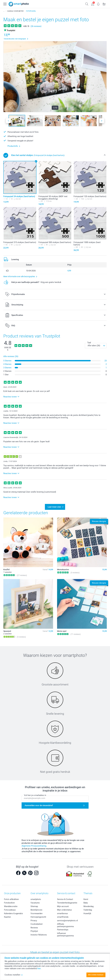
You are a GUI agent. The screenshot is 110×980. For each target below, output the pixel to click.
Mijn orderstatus (64, 909)
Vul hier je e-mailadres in (35, 794)
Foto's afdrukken (11, 898)
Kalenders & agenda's (13, 913)
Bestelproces (36, 909)
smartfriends (63, 916)
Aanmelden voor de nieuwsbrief (39, 805)
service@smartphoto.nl (67, 920)
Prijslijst (34, 930)
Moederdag (88, 905)
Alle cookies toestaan (96, 975)
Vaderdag (88, 909)
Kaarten (7, 916)
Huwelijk (87, 913)
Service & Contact (65, 898)
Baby (86, 902)
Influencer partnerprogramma (65, 934)
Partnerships (63, 929)
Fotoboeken (9, 902)
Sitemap (34, 905)
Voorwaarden (37, 913)
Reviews (34, 927)
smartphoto (36, 898)
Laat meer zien (54, 506)
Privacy (34, 920)
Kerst (86, 898)
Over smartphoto (39, 893)
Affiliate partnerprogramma (65, 924)
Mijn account (63, 905)
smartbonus (62, 913)
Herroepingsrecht (38, 916)
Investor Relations (39, 934)
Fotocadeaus (10, 909)
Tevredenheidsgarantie (67, 902)
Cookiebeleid (36, 923)
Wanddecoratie (11, 905)
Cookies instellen (14, 975)
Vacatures (35, 902)
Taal (89, 343)
